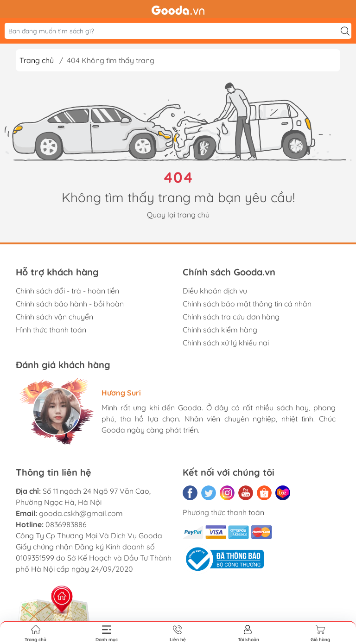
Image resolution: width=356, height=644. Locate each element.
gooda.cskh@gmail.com (81, 513)
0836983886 (66, 524)
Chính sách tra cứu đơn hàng (231, 317)
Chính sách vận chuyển (54, 317)
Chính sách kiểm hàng (220, 330)
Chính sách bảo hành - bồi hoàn (70, 304)
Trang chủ (37, 60)
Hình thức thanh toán (51, 330)
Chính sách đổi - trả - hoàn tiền (67, 291)
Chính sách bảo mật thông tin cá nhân (247, 304)
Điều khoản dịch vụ (215, 291)
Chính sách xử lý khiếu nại (226, 343)
